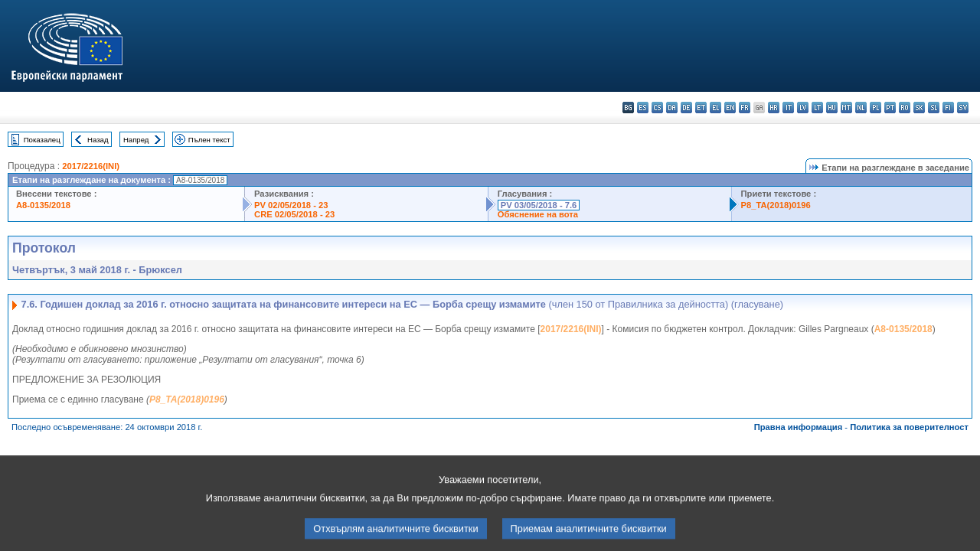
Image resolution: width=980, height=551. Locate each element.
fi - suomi (948, 108)
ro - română (905, 108)
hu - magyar (832, 108)
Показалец (42, 140)
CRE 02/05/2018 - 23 (294, 214)
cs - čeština (657, 108)
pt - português (890, 108)
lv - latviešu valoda (803, 108)
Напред (136, 140)
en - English (730, 108)
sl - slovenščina (934, 108)
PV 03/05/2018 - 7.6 (539, 205)
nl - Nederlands (861, 108)
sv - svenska (963, 108)
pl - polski (875, 108)
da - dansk (672, 108)
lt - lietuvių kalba (817, 108)
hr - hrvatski (774, 108)
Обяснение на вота (538, 214)
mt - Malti (846, 108)
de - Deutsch (686, 108)
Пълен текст (209, 140)
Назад (98, 140)
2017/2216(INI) (91, 166)
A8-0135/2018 (43, 205)
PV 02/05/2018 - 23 (291, 205)
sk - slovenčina (919, 108)
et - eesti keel (701, 108)
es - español (643, 108)
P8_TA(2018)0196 (776, 205)
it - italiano (788, 108)
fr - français (745, 108)
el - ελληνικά (715, 108)
